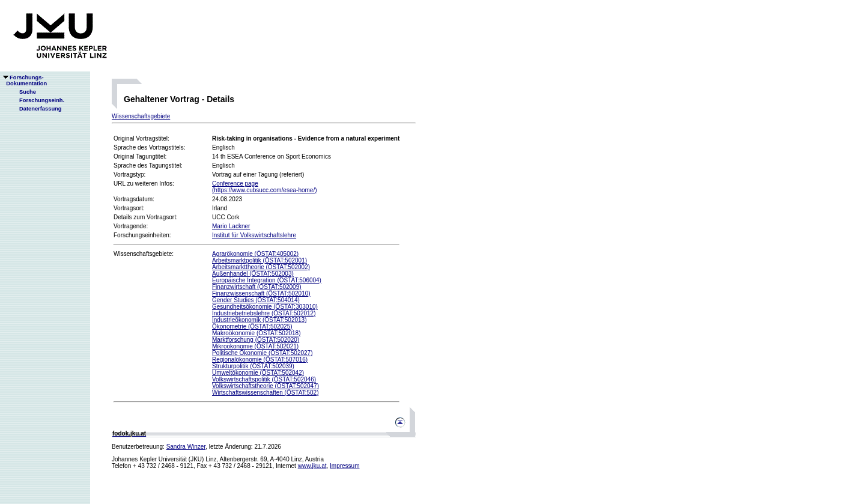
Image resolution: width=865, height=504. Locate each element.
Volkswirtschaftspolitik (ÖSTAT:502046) (264, 379)
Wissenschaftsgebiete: (144, 254)
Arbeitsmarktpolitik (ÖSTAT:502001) (259, 260)
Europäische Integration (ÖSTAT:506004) (267, 280)
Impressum (344, 466)
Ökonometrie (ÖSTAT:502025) (252, 326)
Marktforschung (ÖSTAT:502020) (256, 340)
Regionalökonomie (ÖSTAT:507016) (260, 360)
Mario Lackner (231, 226)
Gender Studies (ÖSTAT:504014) (256, 300)
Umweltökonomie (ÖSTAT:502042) (258, 373)
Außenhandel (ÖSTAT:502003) (253, 274)
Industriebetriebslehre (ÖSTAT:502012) (264, 313)
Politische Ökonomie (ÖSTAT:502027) (262, 353)
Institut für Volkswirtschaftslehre (254, 235)
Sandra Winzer (186, 447)
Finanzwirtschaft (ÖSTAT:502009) (257, 287)
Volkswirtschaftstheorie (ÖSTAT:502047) (266, 386)
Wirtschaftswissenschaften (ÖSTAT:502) (265, 393)
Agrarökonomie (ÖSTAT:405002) (255, 254)
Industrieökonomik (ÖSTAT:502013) (259, 320)
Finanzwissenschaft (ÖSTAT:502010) (261, 293)
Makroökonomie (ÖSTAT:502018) (256, 333)
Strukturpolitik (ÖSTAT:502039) (253, 366)
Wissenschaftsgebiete (141, 116)
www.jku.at (312, 466)
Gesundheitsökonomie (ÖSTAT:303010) (265, 307)
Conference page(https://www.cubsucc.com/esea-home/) (265, 187)
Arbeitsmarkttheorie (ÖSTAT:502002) (261, 267)
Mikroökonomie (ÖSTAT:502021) (255, 346)
